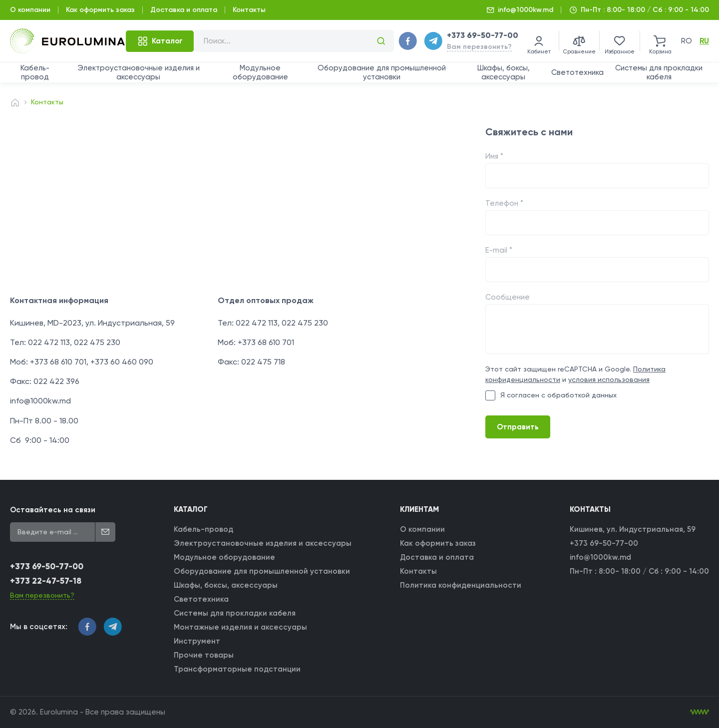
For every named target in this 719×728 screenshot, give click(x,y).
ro (687, 41)
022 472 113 (49, 342)
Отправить (518, 427)
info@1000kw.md (526, 10)
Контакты (249, 10)
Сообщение (508, 297)
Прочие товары (204, 655)
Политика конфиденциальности (461, 585)
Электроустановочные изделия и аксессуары (139, 72)
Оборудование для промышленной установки (382, 72)
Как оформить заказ (100, 10)
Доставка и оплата (184, 10)
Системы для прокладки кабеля (659, 72)
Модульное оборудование (260, 72)
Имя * (494, 156)
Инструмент (197, 641)
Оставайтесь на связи (53, 510)
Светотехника (577, 72)
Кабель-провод (35, 72)
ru (704, 41)
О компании (30, 10)
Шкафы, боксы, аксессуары (504, 72)
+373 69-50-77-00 (483, 35)
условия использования (609, 379)
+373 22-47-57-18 (46, 581)
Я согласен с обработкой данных (551, 395)
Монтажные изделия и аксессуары (240, 627)
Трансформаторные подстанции (237, 669)
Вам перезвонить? (479, 47)
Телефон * (504, 203)
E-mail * (499, 250)
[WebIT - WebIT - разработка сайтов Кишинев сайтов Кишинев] (700, 712)
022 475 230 (97, 342)
